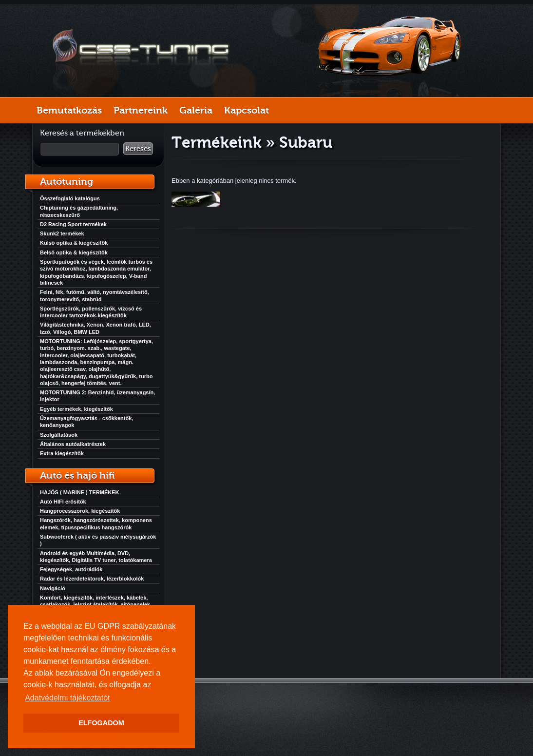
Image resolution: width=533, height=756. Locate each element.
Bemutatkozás (69, 110)
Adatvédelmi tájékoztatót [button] (67, 698)
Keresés (138, 149)
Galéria (196, 110)
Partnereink (141, 110)
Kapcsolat (247, 110)
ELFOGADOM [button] (101, 723)
